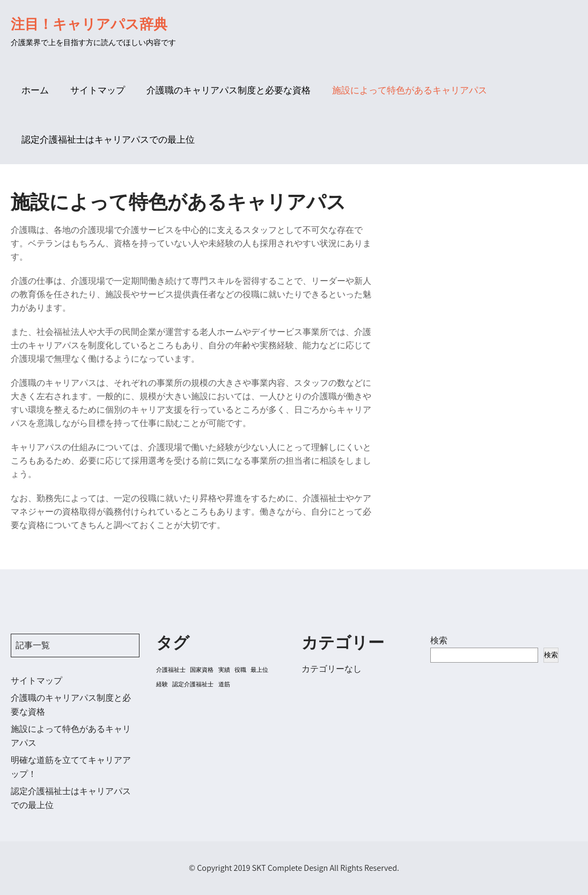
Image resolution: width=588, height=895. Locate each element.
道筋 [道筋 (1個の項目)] (224, 684)
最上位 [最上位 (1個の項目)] (259, 670)
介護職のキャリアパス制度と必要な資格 (229, 90)
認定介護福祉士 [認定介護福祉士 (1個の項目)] (193, 684)
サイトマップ (98, 90)
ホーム (35, 90)
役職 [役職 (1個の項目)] (240, 670)
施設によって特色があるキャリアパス (410, 90)
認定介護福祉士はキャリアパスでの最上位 (108, 140)
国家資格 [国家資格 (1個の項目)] (202, 670)
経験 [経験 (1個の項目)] (162, 684)
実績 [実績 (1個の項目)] (224, 670)
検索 (439, 640)
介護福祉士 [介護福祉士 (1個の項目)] (171, 670)
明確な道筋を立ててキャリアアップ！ (71, 767)
